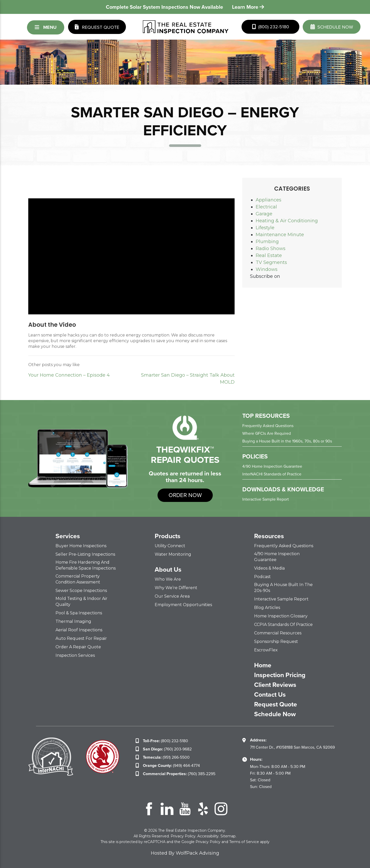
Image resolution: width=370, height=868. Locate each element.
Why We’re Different (176, 588)
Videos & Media (269, 568)
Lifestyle (265, 228)
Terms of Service (244, 842)
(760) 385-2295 (179, 774)
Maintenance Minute (280, 235)
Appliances (269, 200)
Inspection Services (75, 655)
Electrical (266, 207)
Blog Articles (267, 608)
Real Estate (269, 255)
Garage (264, 214)
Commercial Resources (278, 633)
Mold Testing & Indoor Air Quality (81, 601)
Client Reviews (275, 685)
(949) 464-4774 (171, 765)
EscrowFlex (266, 650)
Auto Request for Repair (81, 638)
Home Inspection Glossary (281, 616)
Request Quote (97, 27)
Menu (46, 27)
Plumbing (267, 242)
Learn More (248, 7)
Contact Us (270, 694)
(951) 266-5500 (166, 757)
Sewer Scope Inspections (81, 591)
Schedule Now (275, 714)
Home (263, 665)
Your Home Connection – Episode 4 (69, 375)
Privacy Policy (183, 836)
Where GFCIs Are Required (267, 433)
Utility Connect (170, 546)
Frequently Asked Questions (268, 426)
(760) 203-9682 (167, 749)
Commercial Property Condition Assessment (78, 579)
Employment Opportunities (183, 605)
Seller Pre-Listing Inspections (85, 554)
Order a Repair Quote (78, 647)
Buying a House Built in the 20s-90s (283, 588)
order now (185, 495)
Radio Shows (271, 249)
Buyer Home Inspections (81, 546)
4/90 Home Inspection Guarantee (272, 466)
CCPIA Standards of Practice (283, 625)
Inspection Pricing (280, 675)
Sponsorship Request (276, 641)
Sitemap (228, 836)
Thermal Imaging (73, 621)
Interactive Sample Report (266, 499)
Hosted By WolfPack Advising (185, 853)
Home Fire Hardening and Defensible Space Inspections (86, 565)
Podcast (262, 577)
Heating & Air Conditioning (287, 221)
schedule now (332, 27)
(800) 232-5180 (271, 27)
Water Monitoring (173, 554)
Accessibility (208, 836)
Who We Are (168, 579)
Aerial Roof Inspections (79, 630)
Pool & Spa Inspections (79, 613)
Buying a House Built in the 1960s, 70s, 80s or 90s (287, 441)
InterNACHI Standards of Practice (272, 474)
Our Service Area (172, 596)
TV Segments (271, 262)
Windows (267, 269)
